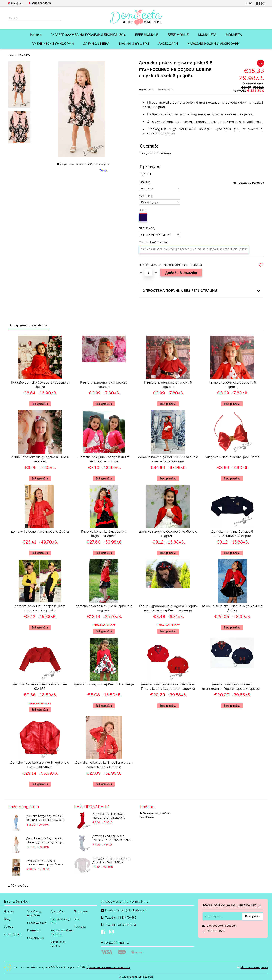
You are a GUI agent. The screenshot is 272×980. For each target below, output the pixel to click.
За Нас (9, 926)
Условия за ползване (35, 913)
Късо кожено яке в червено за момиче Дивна (232, 608)
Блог (77, 919)
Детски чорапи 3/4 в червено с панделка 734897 (109, 816)
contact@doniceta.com (131, 910)
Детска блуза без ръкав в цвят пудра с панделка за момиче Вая (45, 840)
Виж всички (147, 817)
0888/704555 (42, 3)
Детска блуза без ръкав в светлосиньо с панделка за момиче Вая (46, 818)
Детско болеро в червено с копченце (104, 684)
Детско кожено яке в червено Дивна (40, 531)
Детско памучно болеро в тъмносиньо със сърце (232, 533)
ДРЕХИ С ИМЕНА (96, 43)
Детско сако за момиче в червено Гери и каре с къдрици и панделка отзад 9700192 (168, 687)
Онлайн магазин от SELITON (136, 977)
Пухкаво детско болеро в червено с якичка (40, 384)
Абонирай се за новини (156, 813)
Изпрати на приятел (73, 164)
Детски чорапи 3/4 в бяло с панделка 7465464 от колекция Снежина (111, 838)
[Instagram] (112, 932)
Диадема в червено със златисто (232, 457)
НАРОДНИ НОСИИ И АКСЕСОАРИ (213, 43)
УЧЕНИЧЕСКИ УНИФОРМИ (53, 43)
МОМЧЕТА (234, 35)
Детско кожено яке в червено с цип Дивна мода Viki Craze (104, 765)
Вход (7, 919)
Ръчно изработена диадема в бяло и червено (40, 459)
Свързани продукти (28, 325)
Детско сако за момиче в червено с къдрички (104, 608)
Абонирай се (19, 885)
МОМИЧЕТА (207, 35)
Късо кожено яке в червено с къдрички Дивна (104, 533)
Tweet (104, 170)
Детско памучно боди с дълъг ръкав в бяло (111, 860)
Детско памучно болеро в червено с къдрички (168, 533)
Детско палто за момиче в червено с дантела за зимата (168, 459)
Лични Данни (13, 934)
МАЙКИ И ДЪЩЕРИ (134, 43)
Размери (80, 926)
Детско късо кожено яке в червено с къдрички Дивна (40, 765)
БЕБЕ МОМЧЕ (178, 35)
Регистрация (37, 923)
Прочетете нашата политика (108, 967)
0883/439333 (127, 924)
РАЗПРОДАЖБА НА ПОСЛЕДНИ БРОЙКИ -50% (88, 35)
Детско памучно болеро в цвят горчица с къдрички (40, 608)
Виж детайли (40, 404)
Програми (81, 911)
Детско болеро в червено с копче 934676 (40, 686)
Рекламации (36, 938)
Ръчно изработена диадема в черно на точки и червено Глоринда (168, 608)
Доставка (58, 911)
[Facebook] (104, 932)
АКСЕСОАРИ (168, 43)
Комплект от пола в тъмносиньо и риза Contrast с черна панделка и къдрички (46, 862)
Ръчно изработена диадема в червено (104, 384)
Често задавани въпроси (62, 932)
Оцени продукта (100, 164)
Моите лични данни (254, 967)
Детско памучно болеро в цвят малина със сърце (104, 459)
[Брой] (148, 273)
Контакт (34, 930)
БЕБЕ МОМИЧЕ (147, 35)
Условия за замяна (58, 943)
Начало (36, 35)
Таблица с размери (251, 182)
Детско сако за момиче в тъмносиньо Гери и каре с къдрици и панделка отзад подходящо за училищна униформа (232, 687)
